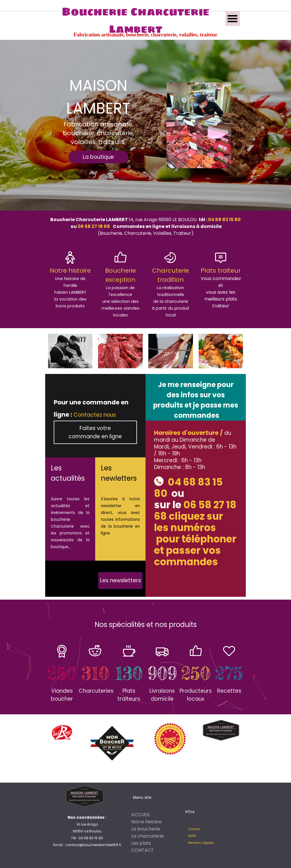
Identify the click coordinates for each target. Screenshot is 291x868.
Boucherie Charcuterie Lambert (137, 20)
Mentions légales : (202, 843)
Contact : (195, 829)
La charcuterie (147, 836)
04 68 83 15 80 (224, 220)
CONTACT (143, 850)
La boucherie (146, 829)
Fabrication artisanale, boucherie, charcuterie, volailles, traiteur (145, 35)
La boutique (98, 157)
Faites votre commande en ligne (95, 432)
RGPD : (193, 836)
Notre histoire (146, 822)
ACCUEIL (141, 815)
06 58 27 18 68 (93, 226)
